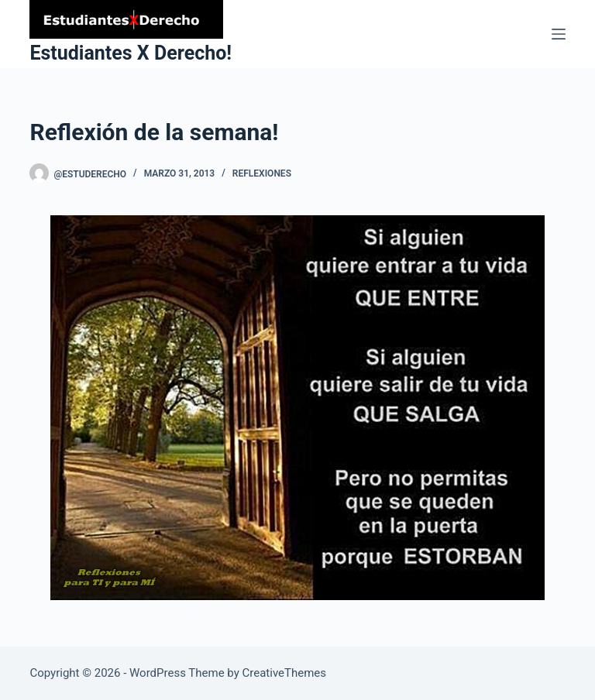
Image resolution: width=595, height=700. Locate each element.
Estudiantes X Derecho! (131, 53)
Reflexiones (262, 173)
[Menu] (559, 34)
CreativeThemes (285, 673)
